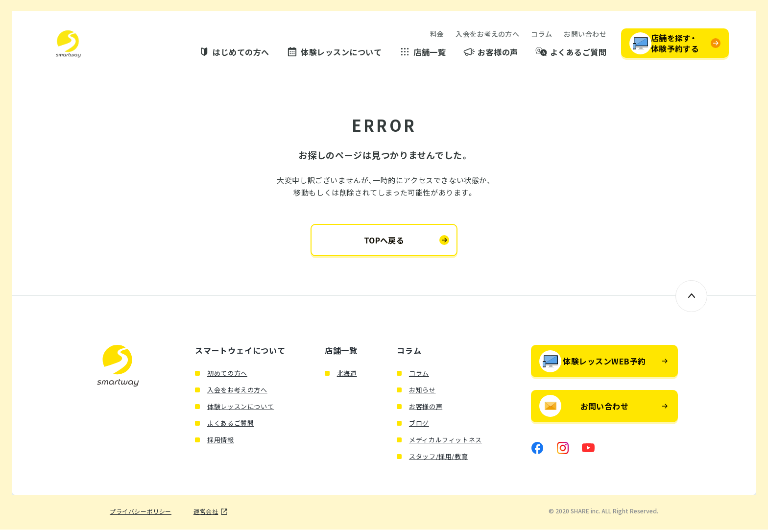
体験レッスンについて (341, 52)
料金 (437, 34)
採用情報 (221, 442)
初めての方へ (227, 375)
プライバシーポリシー (141, 514)
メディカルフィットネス (445, 442)
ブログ (419, 425)
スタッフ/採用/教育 (439, 459)
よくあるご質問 (578, 52)
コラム (541, 34)
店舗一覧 (430, 52)
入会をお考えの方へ (487, 34)
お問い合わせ (585, 34)
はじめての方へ (241, 52)
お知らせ (422, 392)
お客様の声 (498, 52)
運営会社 (206, 514)
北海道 (347, 375)
